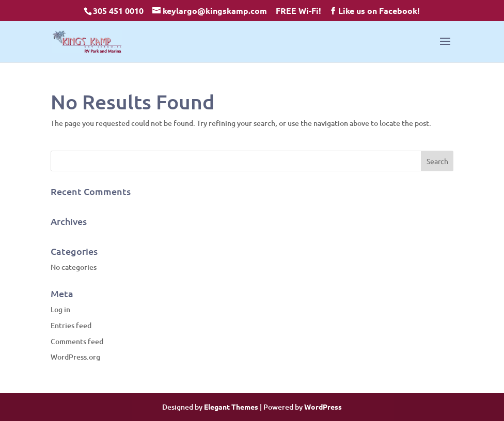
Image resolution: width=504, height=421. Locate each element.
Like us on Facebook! (379, 11)
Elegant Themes (231, 407)
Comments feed (77, 341)
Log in (60, 309)
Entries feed (71, 325)
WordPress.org (75, 357)
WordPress (323, 407)
